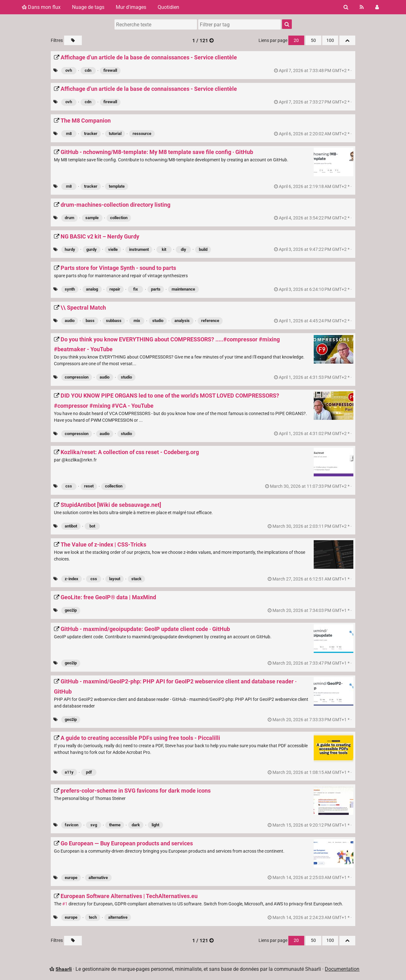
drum (69, 218)
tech (93, 917)
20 (296, 40)
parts (156, 289)
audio (70, 321)
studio (158, 321)
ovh (69, 70)
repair (115, 289)
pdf (89, 772)
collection (119, 218)
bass (90, 321)
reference (210, 321)
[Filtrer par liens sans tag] (73, 40)
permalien (313, 71)
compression (77, 377)
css (69, 486)
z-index (72, 579)
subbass (114, 321)
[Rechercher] (346, 7)
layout (115, 579)
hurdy (70, 249)
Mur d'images (131, 7)
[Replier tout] (347, 40)
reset (89, 486)
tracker (91, 134)
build (203, 249)
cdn (88, 70)
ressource (142, 134)
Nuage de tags (88, 7)
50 (313, 40)
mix (137, 321)
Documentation (342, 969)
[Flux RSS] (362, 7)
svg (94, 825)
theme (115, 825)
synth (70, 289)
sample (92, 218)
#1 (65, 904)
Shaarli (64, 969)
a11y (69, 772)
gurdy (92, 249)
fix (136, 289)
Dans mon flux (41, 7)
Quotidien (168, 7)
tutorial (115, 134)
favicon (72, 825)
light (155, 825)
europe (71, 878)
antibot (71, 526)
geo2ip (71, 610)
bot (92, 526)
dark (136, 825)
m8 (69, 134)
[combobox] (239, 24)
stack (136, 579)
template (117, 186)
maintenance (183, 289)
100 (330, 40)
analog (92, 289)
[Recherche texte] (156, 24)
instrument (139, 249)
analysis (182, 321)
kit (164, 249)
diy (183, 249)
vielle (113, 249)
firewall (110, 70)
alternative (98, 878)
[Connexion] (377, 7)
